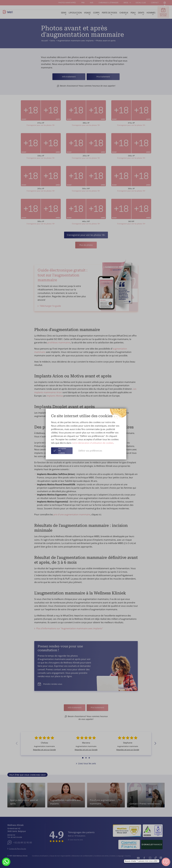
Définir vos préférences (90, 451)
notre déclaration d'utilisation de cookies (93, 443)
